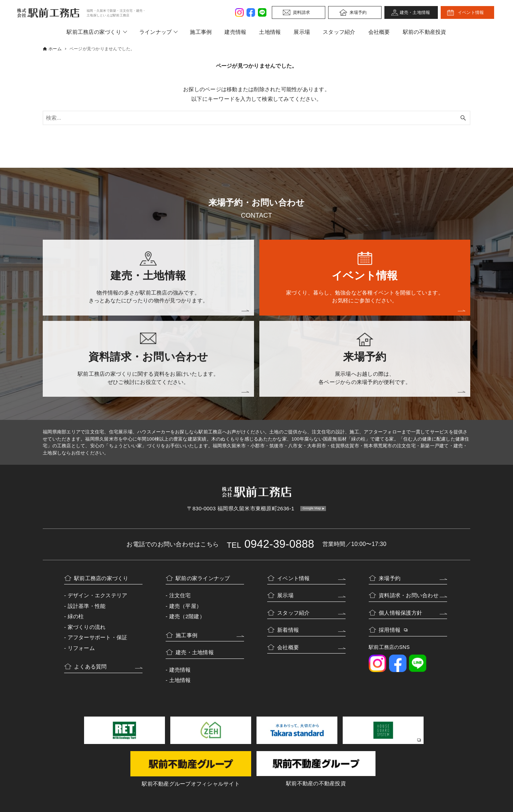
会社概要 (379, 32)
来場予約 (358, 12)
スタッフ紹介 (339, 32)
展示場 (302, 32)
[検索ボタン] (463, 118)
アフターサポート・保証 (98, 637)
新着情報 (288, 630)
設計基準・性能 (87, 606)
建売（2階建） (187, 616)
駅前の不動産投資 (425, 32)
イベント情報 (471, 12)
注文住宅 (180, 595)
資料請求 (302, 12)
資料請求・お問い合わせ (409, 595)
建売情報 (235, 32)
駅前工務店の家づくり (94, 32)
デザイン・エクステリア (98, 595)
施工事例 (201, 32)
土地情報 (270, 32)
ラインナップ (156, 32)
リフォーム (81, 648)
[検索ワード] (256, 118)
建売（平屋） (186, 606)
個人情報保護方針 (400, 613)
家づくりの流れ (87, 627)
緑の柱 (76, 616)
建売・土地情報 (415, 12)
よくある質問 (90, 667)
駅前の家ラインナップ (203, 578)
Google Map (312, 508)
